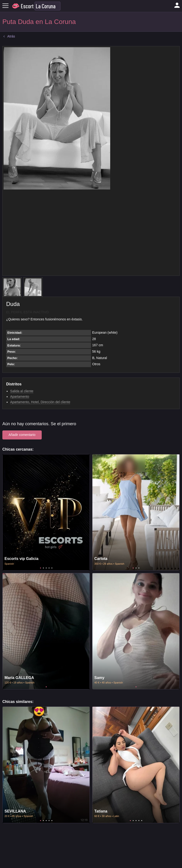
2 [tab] (43, 568)
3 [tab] (46, 568)
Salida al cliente (22, 391)
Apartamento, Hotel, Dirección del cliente (40, 402)
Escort (27, 6)
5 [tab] (52, 568)
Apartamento (20, 397)
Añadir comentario (22, 435)
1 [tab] (41, 568)
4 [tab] (49, 568)
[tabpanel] (46, 512)
